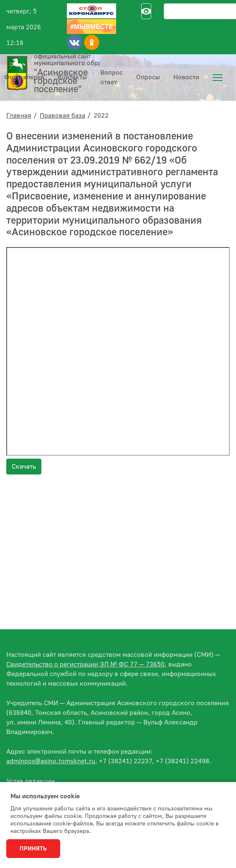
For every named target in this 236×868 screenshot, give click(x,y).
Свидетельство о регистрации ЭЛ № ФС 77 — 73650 (85, 664)
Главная (19, 116)
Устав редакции (30, 781)
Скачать (24, 467)
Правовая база (62, 116)
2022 (101, 116)
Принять (33, 849)
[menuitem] (218, 78)
